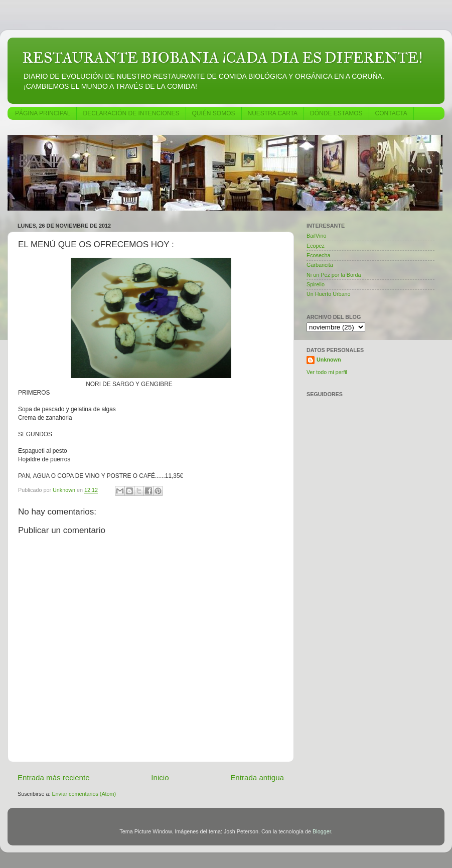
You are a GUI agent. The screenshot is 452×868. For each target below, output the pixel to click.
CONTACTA (391, 113)
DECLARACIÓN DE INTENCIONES (131, 113)
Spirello (316, 284)
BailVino (316, 236)
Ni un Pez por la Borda (334, 275)
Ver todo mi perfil (327, 372)
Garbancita (320, 265)
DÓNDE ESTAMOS (336, 113)
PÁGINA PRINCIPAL (43, 113)
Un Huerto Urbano (329, 294)
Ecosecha (318, 255)
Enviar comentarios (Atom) (84, 794)
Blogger (322, 831)
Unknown (329, 360)
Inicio (160, 777)
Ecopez (316, 246)
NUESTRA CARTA (273, 113)
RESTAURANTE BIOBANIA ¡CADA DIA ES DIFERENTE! (222, 58)
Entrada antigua (257, 777)
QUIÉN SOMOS (214, 113)
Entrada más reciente (54, 777)
